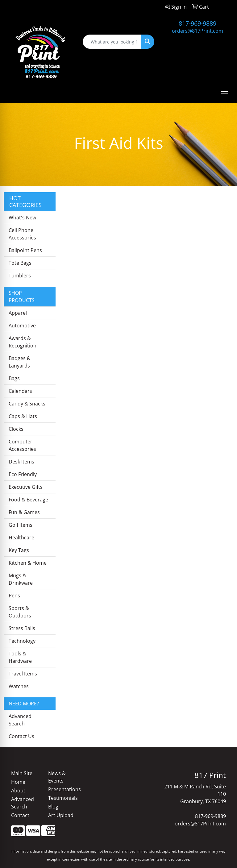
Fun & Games (24, 512)
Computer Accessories (22, 445)
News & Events (57, 777)
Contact (20, 815)
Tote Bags (20, 263)
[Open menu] (225, 94)
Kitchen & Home (28, 563)
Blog (53, 807)
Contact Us (21, 736)
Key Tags (19, 550)
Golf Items (21, 525)
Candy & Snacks (27, 404)
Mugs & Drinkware (21, 579)
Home (18, 782)
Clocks (16, 429)
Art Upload (61, 815)
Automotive (22, 326)
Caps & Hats (23, 416)
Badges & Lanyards (20, 362)
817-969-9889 (197, 23)
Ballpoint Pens (25, 250)
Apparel (18, 313)
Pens (14, 596)
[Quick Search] (112, 42)
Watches (19, 686)
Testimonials (63, 798)
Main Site (22, 773)
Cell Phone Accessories (22, 234)
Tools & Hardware (20, 657)
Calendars (20, 391)
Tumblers (20, 276)
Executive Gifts (26, 487)
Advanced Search (20, 720)
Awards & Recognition (23, 342)
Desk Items (21, 462)
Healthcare (21, 538)
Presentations (63, 789)
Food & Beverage (28, 500)
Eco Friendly (23, 474)
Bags (14, 378)
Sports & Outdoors (20, 612)
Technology (22, 641)
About (18, 791)
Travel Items (23, 674)
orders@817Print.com (197, 31)
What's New (22, 218)
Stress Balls (22, 628)
